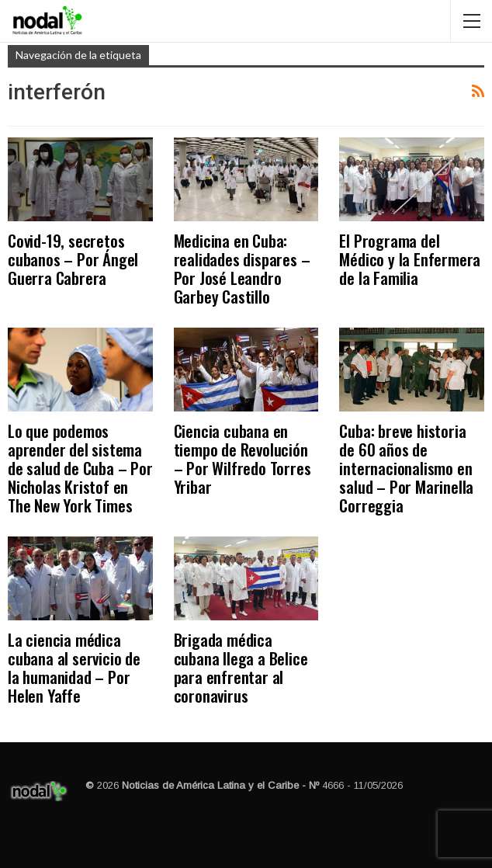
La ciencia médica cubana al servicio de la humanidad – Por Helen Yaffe (74, 667)
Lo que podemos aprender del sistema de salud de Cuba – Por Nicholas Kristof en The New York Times (80, 468)
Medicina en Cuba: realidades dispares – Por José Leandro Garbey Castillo (242, 268)
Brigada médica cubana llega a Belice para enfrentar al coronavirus (241, 667)
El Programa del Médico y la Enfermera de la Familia (410, 259)
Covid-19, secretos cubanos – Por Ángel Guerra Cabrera (73, 259)
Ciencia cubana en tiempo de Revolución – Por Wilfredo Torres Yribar (243, 458)
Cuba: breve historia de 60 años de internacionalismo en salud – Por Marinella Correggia (406, 468)
